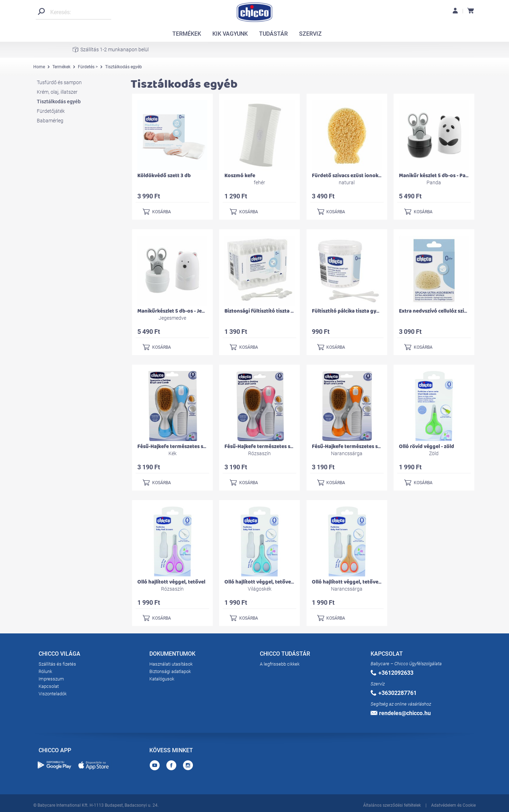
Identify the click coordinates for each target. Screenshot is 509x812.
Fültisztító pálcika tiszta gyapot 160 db (358, 311)
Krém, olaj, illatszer (57, 92)
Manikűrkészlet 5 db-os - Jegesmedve (182, 311)
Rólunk (45, 671)
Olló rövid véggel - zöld (427, 446)
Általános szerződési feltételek (392, 804)
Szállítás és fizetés (57, 664)
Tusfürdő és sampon (59, 82)
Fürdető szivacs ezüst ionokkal (349, 176)
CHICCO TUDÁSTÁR (285, 655)
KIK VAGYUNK (230, 34)
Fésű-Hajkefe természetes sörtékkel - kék (187, 446)
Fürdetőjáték (51, 111)
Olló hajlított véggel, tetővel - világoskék (273, 582)
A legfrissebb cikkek (280, 664)
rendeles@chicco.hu (401, 713)
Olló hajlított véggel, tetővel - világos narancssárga (373, 582)
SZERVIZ (310, 34)
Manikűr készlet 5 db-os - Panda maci (443, 176)
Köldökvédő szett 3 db (164, 176)
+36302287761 (394, 693)
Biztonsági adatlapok (170, 671)
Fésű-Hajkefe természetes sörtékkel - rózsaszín (281, 446)
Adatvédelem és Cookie (453, 804)
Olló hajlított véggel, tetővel (171, 582)
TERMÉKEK (187, 34)
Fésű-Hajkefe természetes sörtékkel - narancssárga (373, 446)
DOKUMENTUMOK (172, 655)
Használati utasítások (171, 664)
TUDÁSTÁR (273, 34)
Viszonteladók (53, 694)
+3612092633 (392, 673)
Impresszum (51, 679)
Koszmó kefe (240, 176)
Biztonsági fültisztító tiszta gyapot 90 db (273, 311)
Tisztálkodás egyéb (59, 101)
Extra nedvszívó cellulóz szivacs (437, 311)
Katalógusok (162, 679)
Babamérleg (50, 121)
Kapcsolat (49, 686)
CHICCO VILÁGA (59, 655)
